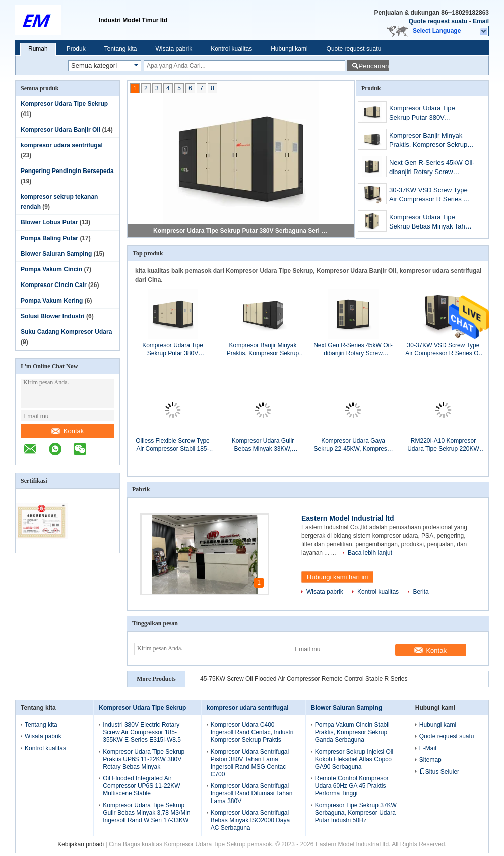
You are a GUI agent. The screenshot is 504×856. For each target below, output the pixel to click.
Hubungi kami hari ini (337, 577)
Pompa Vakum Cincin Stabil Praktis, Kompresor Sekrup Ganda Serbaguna (352, 732)
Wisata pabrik (174, 49)
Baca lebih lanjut (370, 553)
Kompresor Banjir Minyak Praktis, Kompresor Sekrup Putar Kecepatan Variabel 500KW (428, 141)
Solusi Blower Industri (53, 316)
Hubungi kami (289, 49)
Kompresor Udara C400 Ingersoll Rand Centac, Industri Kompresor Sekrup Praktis (252, 732)
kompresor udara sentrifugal (62, 145)
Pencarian (373, 66)
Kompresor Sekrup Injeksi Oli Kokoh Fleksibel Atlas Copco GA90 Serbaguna (354, 759)
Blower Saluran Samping (56, 254)
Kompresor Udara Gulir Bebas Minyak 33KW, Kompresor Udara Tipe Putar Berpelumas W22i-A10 (263, 445)
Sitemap (430, 760)
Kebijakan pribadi (81, 844)
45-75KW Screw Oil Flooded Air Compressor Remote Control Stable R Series (304, 679)
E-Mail (428, 748)
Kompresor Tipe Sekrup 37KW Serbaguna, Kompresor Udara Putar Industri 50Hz (356, 813)
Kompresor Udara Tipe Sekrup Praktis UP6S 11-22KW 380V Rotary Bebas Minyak (144, 759)
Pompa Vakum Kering (52, 301)
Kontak (68, 431)
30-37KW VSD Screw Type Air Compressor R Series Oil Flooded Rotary (430, 195)
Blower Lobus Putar (49, 222)
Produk (76, 49)
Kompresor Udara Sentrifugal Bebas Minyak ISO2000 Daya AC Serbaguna (250, 820)
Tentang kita (121, 49)
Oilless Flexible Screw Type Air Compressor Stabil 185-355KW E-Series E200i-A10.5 (172, 445)
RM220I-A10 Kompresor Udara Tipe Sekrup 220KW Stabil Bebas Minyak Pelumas (443, 445)
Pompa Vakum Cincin (51, 269)
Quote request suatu (438, 21)
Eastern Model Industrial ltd (348, 518)
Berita (421, 592)
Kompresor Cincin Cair (54, 285)
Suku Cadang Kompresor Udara (66, 332)
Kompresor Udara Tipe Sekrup (64, 104)
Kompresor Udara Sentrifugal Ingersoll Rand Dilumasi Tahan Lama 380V (252, 793)
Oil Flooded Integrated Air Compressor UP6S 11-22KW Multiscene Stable (141, 786)
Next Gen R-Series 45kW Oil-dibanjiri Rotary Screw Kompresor (432, 168)
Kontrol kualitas (231, 49)
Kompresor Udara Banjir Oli (60, 130)
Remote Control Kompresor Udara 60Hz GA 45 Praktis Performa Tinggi (352, 786)
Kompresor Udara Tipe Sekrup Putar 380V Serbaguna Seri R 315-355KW (241, 231)
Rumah (38, 49)
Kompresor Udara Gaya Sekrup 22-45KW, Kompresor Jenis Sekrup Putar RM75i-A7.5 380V (353, 445)
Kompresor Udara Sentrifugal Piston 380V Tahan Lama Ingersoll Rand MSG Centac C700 (250, 763)
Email (481, 21)
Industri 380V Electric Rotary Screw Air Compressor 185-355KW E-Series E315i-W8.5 (142, 732)
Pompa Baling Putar (49, 238)
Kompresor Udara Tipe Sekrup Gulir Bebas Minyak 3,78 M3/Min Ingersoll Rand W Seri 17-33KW (146, 813)
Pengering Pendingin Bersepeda (67, 171)
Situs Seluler (439, 772)
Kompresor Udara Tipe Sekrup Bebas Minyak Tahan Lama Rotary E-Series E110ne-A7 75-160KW (431, 223)
